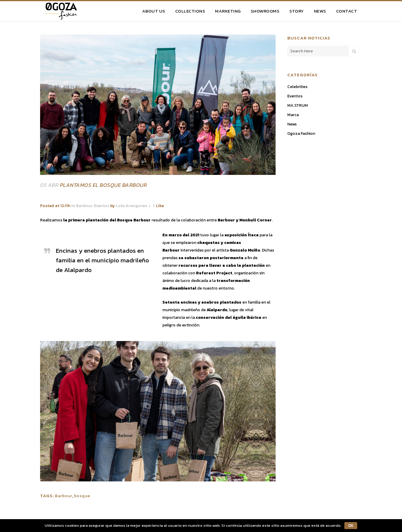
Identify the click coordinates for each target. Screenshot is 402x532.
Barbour (84, 206)
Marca (293, 115)
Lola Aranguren (132, 206)
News (292, 124)
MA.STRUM (298, 105)
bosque (82, 496)
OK (351, 526)
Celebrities (297, 87)
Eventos (102, 206)
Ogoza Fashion (301, 134)
